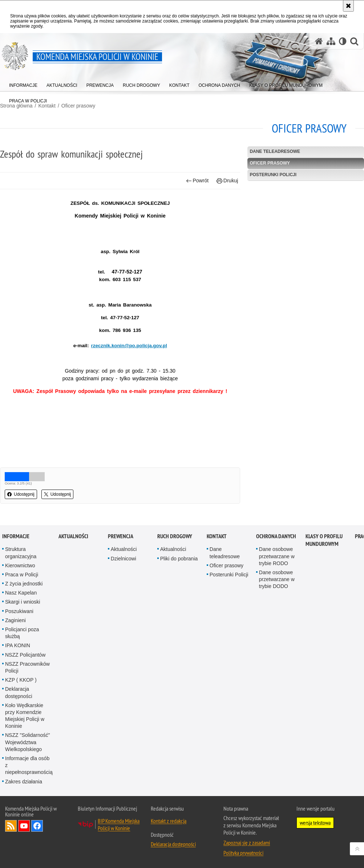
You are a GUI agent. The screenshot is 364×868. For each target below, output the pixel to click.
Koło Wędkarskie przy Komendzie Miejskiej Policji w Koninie (25, 716)
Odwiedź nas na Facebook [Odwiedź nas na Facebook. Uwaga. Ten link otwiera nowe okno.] (37, 826)
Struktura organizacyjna (21, 553)
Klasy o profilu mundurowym (324, 540)
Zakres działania (24, 782)
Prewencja (121, 536)
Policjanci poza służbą (22, 633)
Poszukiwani (19, 611)
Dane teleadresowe (275, 151)
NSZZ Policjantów (25, 655)
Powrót (197, 181)
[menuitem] (23, 84)
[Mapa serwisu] (331, 41)
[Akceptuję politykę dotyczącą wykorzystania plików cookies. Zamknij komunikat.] (348, 6)
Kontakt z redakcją (169, 821)
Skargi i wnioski (23, 602)
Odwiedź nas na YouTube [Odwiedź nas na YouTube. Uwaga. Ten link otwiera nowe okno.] (24, 826)
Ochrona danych (276, 536)
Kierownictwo (20, 565)
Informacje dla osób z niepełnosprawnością (29, 765)
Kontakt (217, 536)
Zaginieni (15, 620)
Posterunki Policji (273, 175)
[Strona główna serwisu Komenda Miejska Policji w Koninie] (319, 41)
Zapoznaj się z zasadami (247, 843)
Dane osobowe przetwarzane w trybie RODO (277, 556)
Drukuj (227, 181)
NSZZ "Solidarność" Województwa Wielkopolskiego (28, 742)
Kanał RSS (11, 826)
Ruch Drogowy (175, 536)
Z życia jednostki (24, 584)
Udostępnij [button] (21, 494)
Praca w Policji (22, 575)
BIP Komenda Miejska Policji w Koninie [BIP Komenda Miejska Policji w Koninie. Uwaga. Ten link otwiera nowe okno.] (119, 824)
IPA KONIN (18, 645)
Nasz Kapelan (21, 593)
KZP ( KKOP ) (21, 680)
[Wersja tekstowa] (343, 41)
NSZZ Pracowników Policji (27, 667)
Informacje (16, 536)
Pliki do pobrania (179, 559)
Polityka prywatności (243, 853)
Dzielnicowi (124, 559)
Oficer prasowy (78, 106)
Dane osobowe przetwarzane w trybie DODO (277, 579)
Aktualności (73, 536)
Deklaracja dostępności (19, 692)
